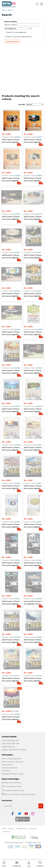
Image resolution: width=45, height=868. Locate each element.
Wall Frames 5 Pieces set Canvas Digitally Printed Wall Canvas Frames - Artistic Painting (11, 248)
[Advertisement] (22, 70)
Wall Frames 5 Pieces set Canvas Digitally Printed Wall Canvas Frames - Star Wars (11, 337)
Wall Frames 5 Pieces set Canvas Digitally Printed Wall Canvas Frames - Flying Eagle (33, 373)
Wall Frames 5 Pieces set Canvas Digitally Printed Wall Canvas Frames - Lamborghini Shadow (11, 373)
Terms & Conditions (10, 458)
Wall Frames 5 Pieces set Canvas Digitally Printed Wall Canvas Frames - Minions (33, 319)
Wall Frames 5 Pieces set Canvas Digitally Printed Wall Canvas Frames (11, 177)
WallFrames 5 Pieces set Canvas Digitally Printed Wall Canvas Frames (11, 194)
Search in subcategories (16, 32)
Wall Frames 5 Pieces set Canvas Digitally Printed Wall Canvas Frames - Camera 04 (33, 159)
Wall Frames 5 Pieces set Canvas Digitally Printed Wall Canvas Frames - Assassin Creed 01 (33, 337)
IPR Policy (6, 461)
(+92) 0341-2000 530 (10, 431)
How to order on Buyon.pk (13, 452)
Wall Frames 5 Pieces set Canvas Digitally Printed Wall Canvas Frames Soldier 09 (11, 141)
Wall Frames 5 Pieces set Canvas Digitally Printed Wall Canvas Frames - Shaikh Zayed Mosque (33, 301)
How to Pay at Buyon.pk (12, 449)
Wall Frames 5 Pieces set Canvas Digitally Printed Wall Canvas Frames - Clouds (33, 390)
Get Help (33, 513)
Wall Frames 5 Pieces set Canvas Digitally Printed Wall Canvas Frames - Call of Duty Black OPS (11, 355)
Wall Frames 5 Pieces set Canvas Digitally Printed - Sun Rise (11, 408)
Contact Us (6, 516)
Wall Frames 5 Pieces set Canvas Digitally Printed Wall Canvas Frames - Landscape (33, 230)
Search (10, 10)
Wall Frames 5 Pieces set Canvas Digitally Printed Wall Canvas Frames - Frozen (11, 319)
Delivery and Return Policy (13, 464)
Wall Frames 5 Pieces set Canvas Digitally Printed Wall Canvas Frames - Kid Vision (11, 390)
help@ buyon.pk (8, 437)
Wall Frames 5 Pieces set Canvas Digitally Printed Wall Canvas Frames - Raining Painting (33, 212)
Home (4, 10)
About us (11, 513)
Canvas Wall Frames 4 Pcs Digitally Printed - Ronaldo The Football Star (33, 355)
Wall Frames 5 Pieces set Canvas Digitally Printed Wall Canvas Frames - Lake (11, 266)
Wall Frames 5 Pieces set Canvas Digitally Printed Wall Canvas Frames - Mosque (11, 301)
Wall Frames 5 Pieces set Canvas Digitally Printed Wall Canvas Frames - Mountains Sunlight (33, 194)
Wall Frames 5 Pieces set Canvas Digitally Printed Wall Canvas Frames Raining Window (33, 141)
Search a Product (12, 42)
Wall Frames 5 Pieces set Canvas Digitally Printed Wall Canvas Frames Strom (11, 159)
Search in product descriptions (19, 37)
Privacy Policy (7, 455)
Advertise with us (23, 513)
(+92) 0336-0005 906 (10, 434)
